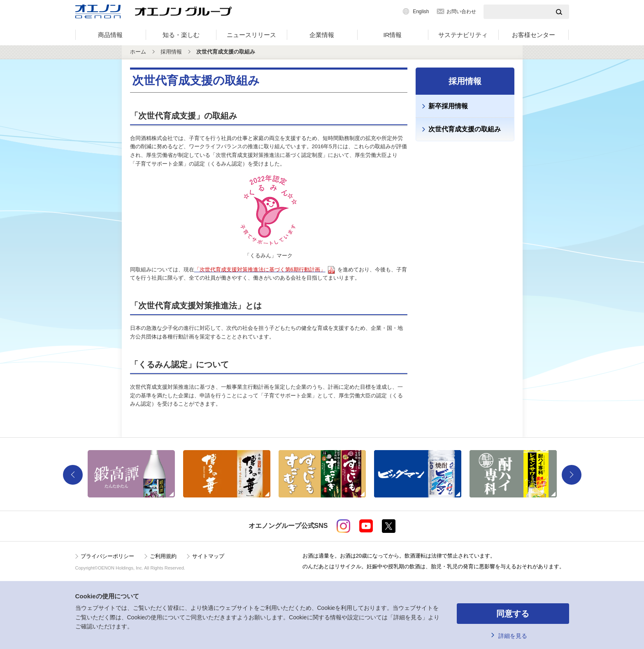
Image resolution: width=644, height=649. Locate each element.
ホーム (138, 52)
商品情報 (110, 35)
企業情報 (322, 35)
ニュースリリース (251, 35)
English (421, 12)
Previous (73, 475)
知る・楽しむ (181, 35)
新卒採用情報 (448, 106)
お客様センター (534, 35)
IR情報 (392, 35)
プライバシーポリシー (107, 556)
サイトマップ (208, 556)
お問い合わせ (461, 12)
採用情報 (171, 52)
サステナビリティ (463, 35)
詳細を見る (513, 636)
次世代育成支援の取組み (465, 129)
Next (572, 475)
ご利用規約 (163, 556)
